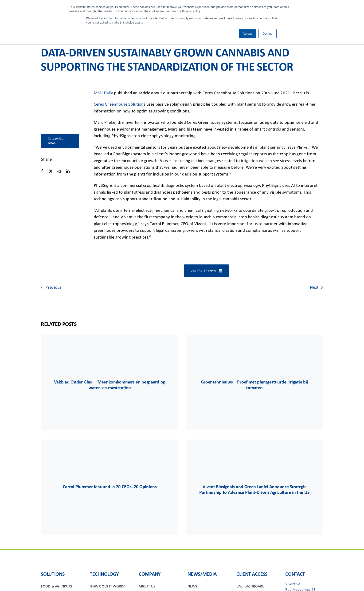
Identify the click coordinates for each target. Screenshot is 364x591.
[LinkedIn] (68, 171)
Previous (53, 288)
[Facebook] (42, 171)
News (52, 143)
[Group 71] (254, 453)
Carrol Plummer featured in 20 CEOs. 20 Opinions (110, 487)
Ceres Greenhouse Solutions (120, 105)
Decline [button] (267, 34)
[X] (51, 171)
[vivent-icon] (110, 453)
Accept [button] (247, 34)
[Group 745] (110, 349)
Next (314, 288)
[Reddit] (59, 171)
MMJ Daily (104, 93)
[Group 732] (254, 349)
